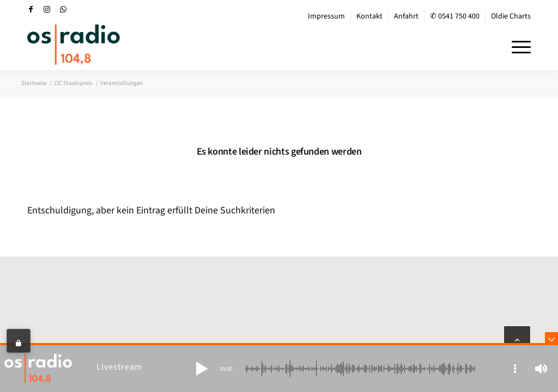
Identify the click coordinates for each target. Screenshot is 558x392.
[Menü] (518, 46)
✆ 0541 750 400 (455, 16)
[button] (202, 369)
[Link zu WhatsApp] (63, 9)
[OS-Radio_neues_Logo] (74, 45)
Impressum (326, 16)
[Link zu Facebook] (31, 9)
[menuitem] (327, 16)
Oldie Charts (511, 16)
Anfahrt (406, 16)
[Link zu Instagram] (47, 9)
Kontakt (369, 16)
